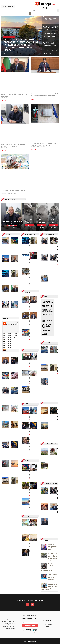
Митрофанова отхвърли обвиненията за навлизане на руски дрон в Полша (49, 567)
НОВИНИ (8, 234)
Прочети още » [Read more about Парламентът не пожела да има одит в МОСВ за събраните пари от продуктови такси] (34, 99)
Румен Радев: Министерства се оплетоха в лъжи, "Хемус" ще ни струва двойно (49, 586)
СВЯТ (26, 404)
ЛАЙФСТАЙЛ (48, 403)
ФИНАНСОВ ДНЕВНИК (31, 234)
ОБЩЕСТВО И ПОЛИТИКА (28, 292)
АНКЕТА (46, 297)
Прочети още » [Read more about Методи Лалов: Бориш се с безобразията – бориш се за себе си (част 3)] (4, 150)
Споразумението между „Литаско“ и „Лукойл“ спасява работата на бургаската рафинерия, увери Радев (14, 95)
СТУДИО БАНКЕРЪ (49, 234)
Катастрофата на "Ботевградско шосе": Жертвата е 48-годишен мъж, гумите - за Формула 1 (49, 557)
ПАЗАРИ (27, 461)
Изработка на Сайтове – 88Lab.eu (30, 633)
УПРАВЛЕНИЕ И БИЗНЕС (31, 350)
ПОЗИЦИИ (28, 516)
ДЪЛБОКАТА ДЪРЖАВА (50, 484)
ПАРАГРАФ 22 (48, 343)
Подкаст (6, 318)
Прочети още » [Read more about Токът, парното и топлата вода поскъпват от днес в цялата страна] (4, 196)
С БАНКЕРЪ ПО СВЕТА (50, 444)
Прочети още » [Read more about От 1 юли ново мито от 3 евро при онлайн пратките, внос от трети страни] (34, 149)
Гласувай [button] (45, 334)
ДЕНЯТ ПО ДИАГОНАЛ (10, 199)
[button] (30, 14)
